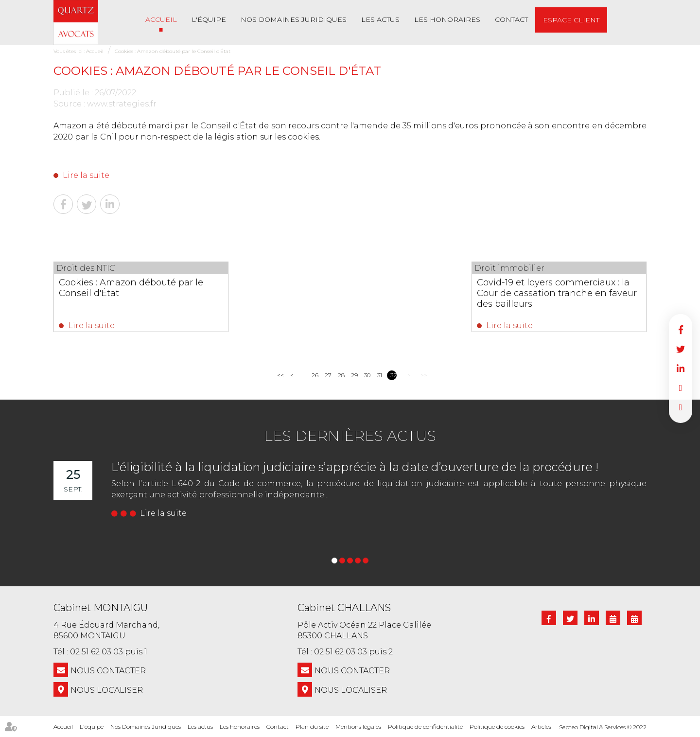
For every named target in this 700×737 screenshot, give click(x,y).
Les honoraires (447, 19)
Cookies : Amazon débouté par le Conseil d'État (173, 51)
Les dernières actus (350, 436)
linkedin (681, 368)
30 (367, 375)
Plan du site (312, 727)
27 (328, 375)
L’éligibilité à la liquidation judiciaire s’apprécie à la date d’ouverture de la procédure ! (355, 467)
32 (394, 375)
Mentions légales (358, 727)
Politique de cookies (497, 727)
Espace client (571, 20)
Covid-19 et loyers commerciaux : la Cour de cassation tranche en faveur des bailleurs (557, 293)
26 (315, 375)
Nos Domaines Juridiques (294, 19)
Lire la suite (86, 175)
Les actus (380, 19)
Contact (511, 19)
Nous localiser (107, 690)
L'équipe (209, 19)
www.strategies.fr (122, 104)
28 (341, 375)
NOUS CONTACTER (108, 671)
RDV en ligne (681, 388)
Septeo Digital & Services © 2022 (603, 727)
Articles (541, 727)
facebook (681, 330)
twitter (681, 349)
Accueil (161, 19)
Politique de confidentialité (425, 727)
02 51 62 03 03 (96, 652)
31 (380, 375)
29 (354, 375)
